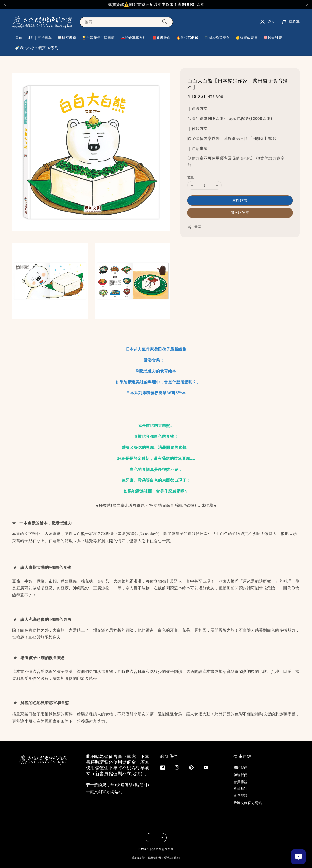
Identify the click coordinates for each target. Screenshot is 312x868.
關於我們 (241, 768)
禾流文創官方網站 (248, 803)
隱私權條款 (172, 858)
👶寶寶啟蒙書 (247, 38)
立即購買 (240, 200)
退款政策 (138, 858)
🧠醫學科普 (273, 38)
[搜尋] (165, 22)
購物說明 (154, 858)
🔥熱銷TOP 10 (187, 38)
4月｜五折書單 (40, 38)
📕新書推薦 (161, 38)
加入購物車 (240, 212)
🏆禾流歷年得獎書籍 (98, 38)
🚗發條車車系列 (133, 38)
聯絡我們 (241, 775)
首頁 (19, 38)
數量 (191, 177)
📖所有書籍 (67, 38)
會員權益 (241, 782)
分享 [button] (194, 227)
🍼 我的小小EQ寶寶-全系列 (37, 48)
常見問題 (241, 796)
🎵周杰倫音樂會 (217, 38)
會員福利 (241, 789)
